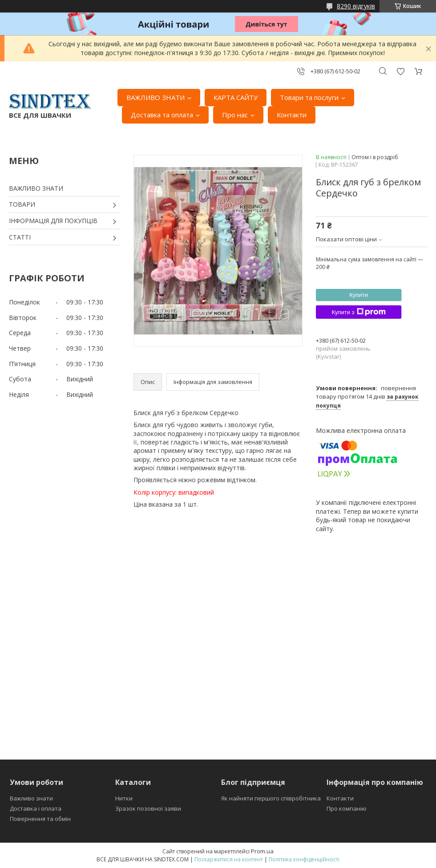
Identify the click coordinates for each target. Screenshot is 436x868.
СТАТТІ (20, 237)
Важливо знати (31, 798)
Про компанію (347, 808)
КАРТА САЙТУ (236, 97)
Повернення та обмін (40, 819)
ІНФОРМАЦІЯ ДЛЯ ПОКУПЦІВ (53, 221)
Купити (359, 295)
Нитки (124, 798)
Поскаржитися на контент (229, 859)
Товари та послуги (309, 97)
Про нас (235, 115)
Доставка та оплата (162, 115)
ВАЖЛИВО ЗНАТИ (155, 97)
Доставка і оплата (36, 808)
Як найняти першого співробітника (271, 798)
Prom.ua (262, 851)
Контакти (292, 115)
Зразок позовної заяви (148, 808)
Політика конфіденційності (304, 859)
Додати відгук (400, 71)
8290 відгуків (356, 6)
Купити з (358, 312)
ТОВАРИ (22, 204)
